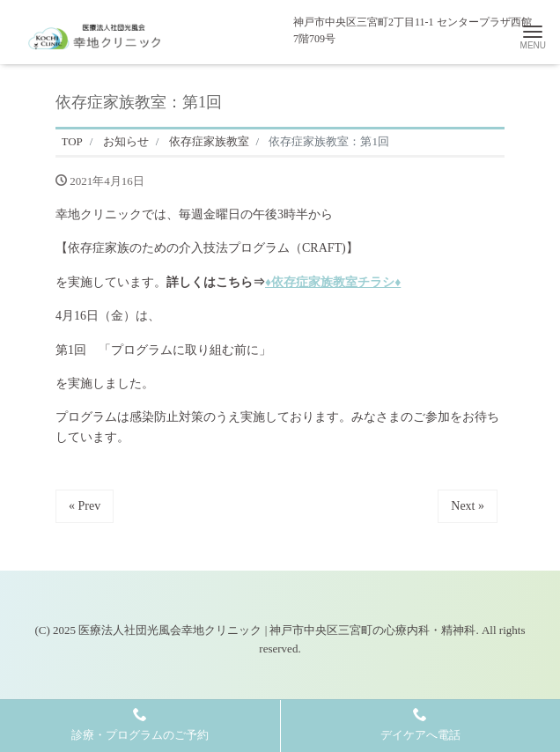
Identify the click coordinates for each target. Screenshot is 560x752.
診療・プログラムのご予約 (140, 724)
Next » (468, 506)
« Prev (85, 506)
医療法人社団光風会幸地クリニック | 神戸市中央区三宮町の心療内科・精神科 (277, 630)
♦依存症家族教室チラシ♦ (333, 282)
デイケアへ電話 (420, 724)
